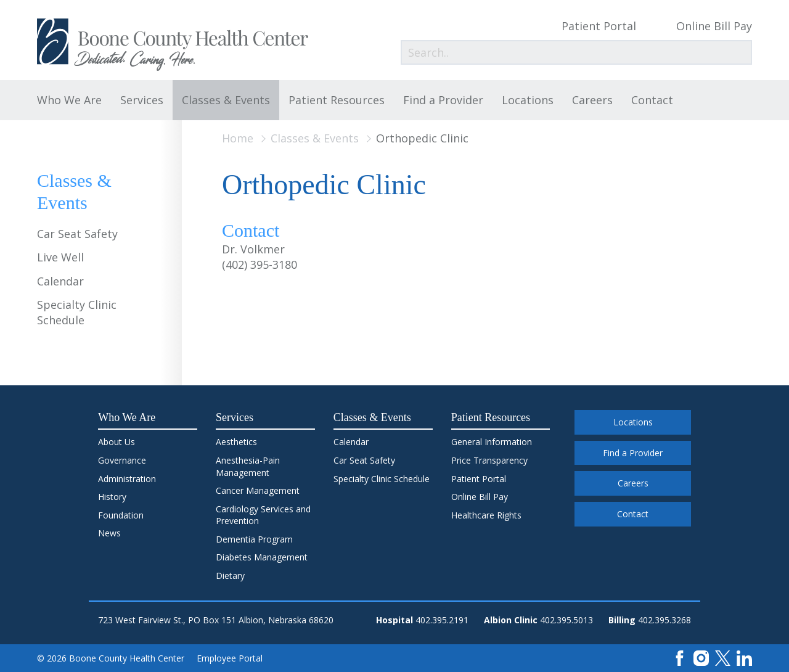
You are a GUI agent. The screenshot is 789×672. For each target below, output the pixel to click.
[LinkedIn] (744, 658)
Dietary (230, 576)
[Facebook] (680, 658)
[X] (723, 658)
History (112, 497)
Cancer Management (258, 490)
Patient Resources (337, 100)
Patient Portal (599, 26)
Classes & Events (226, 100)
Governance (122, 460)
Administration (127, 479)
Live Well (60, 257)
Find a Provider (443, 100)
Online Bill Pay (714, 26)
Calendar (60, 281)
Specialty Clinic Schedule (77, 312)
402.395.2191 (442, 620)
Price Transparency (489, 460)
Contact (652, 100)
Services (142, 100)
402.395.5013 (566, 620)
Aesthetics (236, 442)
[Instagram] (701, 658)
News (109, 533)
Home (238, 138)
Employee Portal (230, 658)
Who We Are (69, 100)
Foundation (121, 515)
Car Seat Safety (77, 234)
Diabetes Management (262, 557)
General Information (492, 442)
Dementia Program (254, 539)
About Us (117, 442)
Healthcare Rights (486, 515)
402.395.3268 (664, 620)
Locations (528, 100)
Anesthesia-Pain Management (248, 466)
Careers (592, 100)
